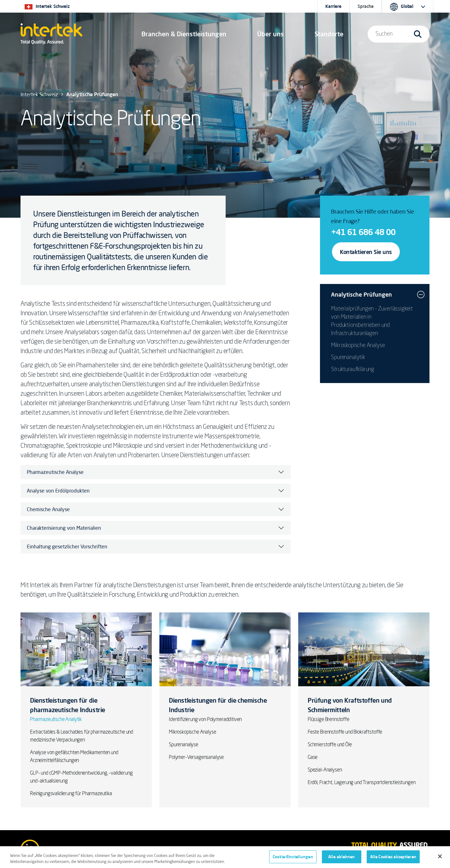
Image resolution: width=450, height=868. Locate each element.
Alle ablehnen (342, 860)
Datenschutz (116, 849)
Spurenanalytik (348, 357)
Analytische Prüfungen (361, 294)
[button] (184, 34)
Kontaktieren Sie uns (366, 252)
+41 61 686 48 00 (363, 232)
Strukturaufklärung (353, 369)
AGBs (87, 849)
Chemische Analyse (48, 509)
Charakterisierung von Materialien (64, 528)
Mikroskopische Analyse (358, 345)
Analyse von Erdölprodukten (58, 491)
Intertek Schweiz (39, 94)
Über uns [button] (270, 34)
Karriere (333, 6)
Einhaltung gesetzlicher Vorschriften (67, 546)
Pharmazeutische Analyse (55, 472)
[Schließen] (440, 859)
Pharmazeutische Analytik (56, 720)
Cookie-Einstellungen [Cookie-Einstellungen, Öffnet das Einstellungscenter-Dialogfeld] (293, 860)
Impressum (60, 849)
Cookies (146, 849)
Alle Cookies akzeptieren (393, 860)
